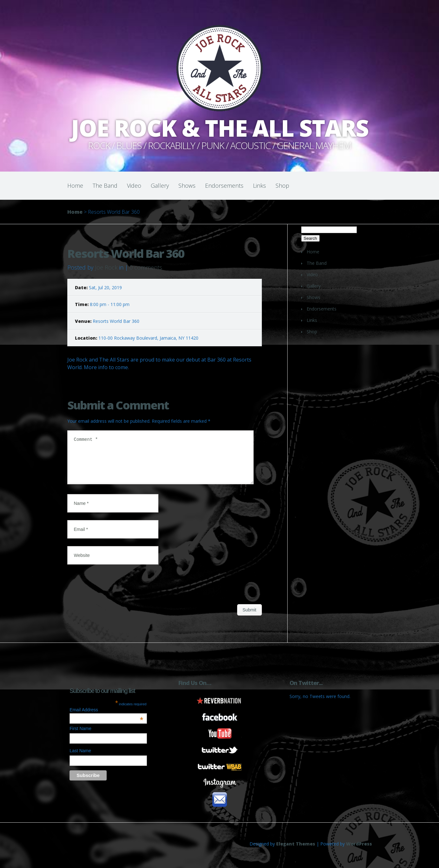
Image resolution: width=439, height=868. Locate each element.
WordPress (359, 851)
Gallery (160, 186)
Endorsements (224, 186)
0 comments (146, 267)
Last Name (80, 758)
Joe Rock (106, 267)
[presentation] (116, 593)
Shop (282, 186)
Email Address (106, 717)
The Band (105, 186)
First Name (80, 736)
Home (75, 186)
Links (259, 186)
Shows (187, 186)
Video (134, 186)
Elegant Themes (296, 851)
